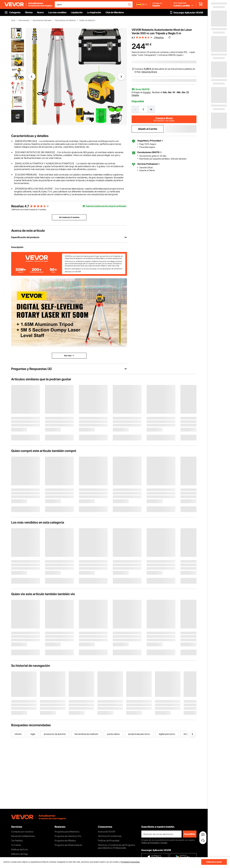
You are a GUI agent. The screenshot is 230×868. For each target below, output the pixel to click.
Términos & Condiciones (110, 836)
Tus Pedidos (17, 840)
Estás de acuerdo (214, 862)
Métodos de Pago (20, 854)
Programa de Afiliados (65, 840)
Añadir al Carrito (148, 129)
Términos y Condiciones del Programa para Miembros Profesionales (116, 846)
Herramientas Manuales (42, 20)
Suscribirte (190, 834)
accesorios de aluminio (55, 734)
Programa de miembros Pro (68, 836)
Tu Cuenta (16, 845)
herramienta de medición (86, 734)
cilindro (18, 734)
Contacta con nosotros (22, 832)
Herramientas (24, 20)
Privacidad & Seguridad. (130, 862)
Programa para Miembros (67, 832)
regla (33, 734)
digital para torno (167, 734)
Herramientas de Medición (65, 20)
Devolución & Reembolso (23, 836)
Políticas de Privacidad (109, 840)
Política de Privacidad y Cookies (154, 843)
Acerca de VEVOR (106, 832)
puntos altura (113, 734)
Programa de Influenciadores (68, 845)
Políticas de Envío (20, 849)
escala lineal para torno (139, 734)
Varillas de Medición (87, 20)
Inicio (13, 20)
